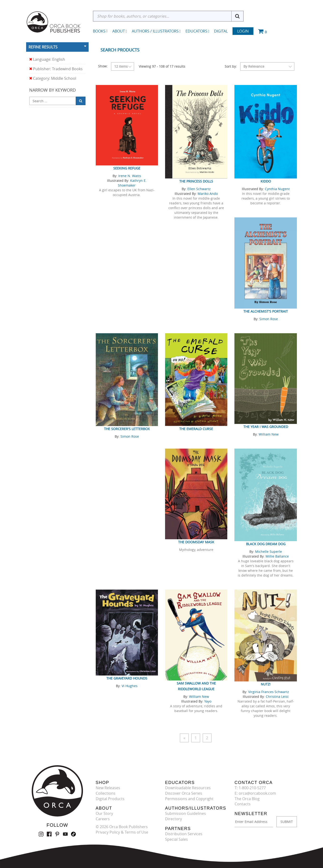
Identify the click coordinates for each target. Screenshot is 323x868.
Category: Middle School (53, 78)
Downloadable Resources (188, 788)
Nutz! (266, 684)
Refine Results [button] (43, 47)
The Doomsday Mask (196, 542)
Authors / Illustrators (156, 31)
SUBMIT (287, 822)
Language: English (47, 59)
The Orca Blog (247, 799)
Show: (103, 66)
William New (269, 434)
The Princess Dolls (196, 181)
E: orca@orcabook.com (255, 793)
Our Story (104, 813)
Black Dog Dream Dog (266, 544)
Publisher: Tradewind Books (56, 69)
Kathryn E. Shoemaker (132, 183)
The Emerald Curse (196, 429)
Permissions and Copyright (189, 799)
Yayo (208, 701)
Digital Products (110, 799)
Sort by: (231, 66)
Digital (221, 31)
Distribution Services (184, 834)
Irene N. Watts (130, 176)
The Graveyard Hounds (127, 678)
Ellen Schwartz (199, 189)
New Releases (108, 788)
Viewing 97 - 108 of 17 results (162, 66)
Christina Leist (277, 697)
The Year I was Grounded (266, 427)
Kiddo (266, 181)
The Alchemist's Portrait (266, 311)
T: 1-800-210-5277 (250, 788)
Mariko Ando (208, 194)
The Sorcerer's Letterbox (127, 429)
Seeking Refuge (127, 168)
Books (99, 31)
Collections (106, 793)
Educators (197, 31)
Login (243, 31)
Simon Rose (269, 319)
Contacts (243, 804)
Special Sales (176, 839)
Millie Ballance (277, 556)
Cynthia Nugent (277, 189)
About (120, 31)
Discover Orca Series (184, 793)
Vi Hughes (130, 686)
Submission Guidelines (185, 813)
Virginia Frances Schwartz (269, 692)
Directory (173, 819)
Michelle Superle (268, 551)
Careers (103, 819)
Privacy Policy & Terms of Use (122, 832)
